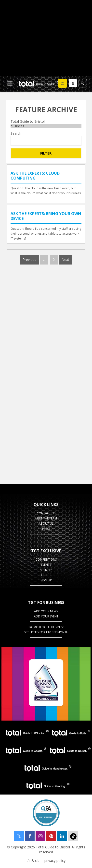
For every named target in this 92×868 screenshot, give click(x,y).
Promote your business (46, 627)
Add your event (46, 616)
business (46, 126)
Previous (29, 259)
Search (16, 133)
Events (46, 565)
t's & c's (33, 861)
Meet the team (46, 518)
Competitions (46, 560)
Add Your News (46, 611)
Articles (46, 570)
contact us (46, 513)
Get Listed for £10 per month (46, 632)
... (44, 259)
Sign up (46, 580)
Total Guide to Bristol (46, 121)
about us (46, 524)
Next (65, 259)
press (46, 529)
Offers (46, 575)
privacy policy (55, 861)
